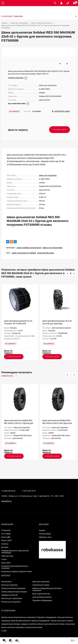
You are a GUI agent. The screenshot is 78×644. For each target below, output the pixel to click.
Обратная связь (7, 556)
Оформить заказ (45, 537)
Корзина (42, 530)
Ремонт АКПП (7, 541)
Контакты (5, 544)
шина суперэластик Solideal (24, 253)
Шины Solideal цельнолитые (29, 248)
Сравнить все (10, 376)
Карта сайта (6, 563)
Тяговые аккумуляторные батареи (14, 592)
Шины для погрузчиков (52, 248)
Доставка (5, 547)
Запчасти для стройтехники (12, 598)
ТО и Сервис (6, 534)
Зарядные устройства (9, 595)
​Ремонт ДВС (6, 537)
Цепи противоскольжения (42, 597)
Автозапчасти (6, 582)
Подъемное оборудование (42, 600)
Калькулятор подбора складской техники (17, 572)
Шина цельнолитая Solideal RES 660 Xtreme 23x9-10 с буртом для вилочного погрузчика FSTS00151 (19, 423)
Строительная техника (41, 585)
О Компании (6, 530)
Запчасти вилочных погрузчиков (13, 588)
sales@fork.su (6, 501)
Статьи (4, 559)
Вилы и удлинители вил (41, 594)
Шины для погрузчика (48, 175)
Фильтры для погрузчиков (11, 602)
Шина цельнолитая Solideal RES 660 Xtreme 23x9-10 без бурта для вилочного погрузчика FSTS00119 (57, 423)
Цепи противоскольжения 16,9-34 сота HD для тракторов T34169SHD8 (57, 324)
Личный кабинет (45, 534)
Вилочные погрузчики (9, 585)
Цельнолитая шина (46, 253)
